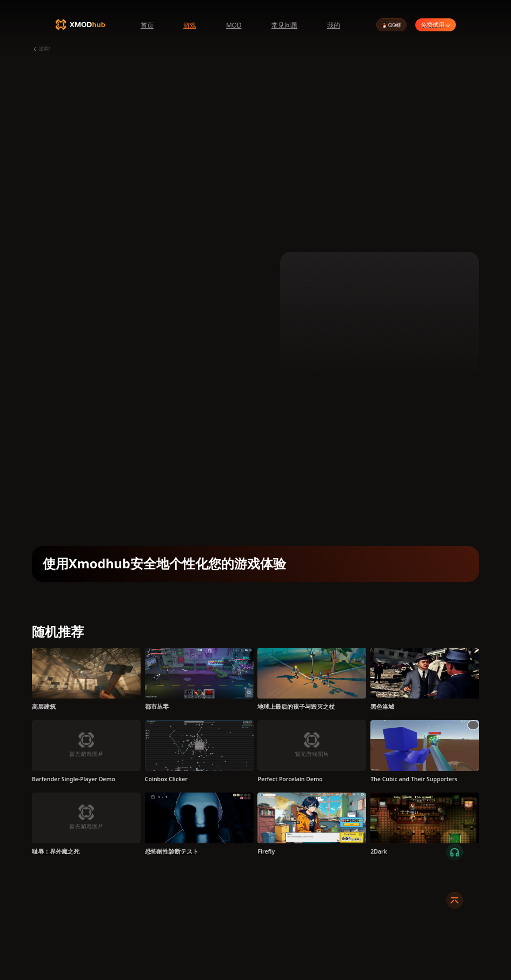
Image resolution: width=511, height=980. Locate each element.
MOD (234, 25)
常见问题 (284, 25)
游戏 (190, 25)
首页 (147, 25)
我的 (334, 25)
